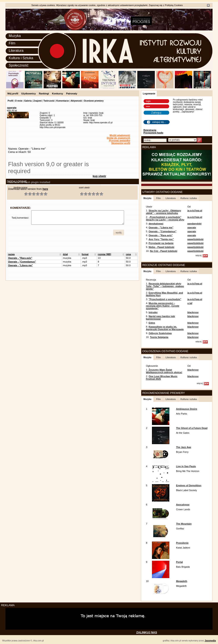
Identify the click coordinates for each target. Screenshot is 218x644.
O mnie (19, 101)
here (45, 189)
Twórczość (49, 101)
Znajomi (37, 101)
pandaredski (194, 224)
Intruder (153, 312)
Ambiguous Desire (186, 409)
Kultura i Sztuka (21, 58)
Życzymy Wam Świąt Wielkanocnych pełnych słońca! (164, 371)
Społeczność (19, 65)
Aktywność (76, 101)
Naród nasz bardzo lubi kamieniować (160, 318)
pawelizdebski (195, 239)
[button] (119, 233)
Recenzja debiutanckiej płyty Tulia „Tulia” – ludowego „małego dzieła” (165, 286)
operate (192, 227)
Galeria (28, 101)
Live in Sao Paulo (186, 466)
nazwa (11, 254)
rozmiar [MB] (105, 254)
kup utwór (99, 176)
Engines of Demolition (189, 485)
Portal (179, 562)
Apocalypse (183, 505)
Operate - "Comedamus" (22, 262)
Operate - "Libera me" (20, 265)
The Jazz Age (183, 447)
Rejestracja (150, 130)
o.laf (190, 303)
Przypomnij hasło (153, 133)
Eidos (152, 323)
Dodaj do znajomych (118, 138)
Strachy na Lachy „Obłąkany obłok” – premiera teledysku (163, 212)
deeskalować (156, 224)
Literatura (16, 51)
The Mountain (184, 524)
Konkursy (58, 94)
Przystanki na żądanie (161, 243)
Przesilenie (182, 543)
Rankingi (44, 94)
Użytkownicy (29, 94)
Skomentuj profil (121, 143)
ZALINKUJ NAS (147, 632)
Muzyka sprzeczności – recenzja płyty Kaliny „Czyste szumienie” (163, 306)
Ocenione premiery (94, 101)
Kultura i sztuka (189, 198)
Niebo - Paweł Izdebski (162, 247)
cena (129, 254)
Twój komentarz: (20, 218)
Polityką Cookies (174, 5)
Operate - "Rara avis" (20, 258)
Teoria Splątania (159, 337)
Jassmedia (210, 641)
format (85, 254)
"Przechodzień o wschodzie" (165, 299)
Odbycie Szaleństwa (160, 333)
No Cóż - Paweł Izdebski (164, 251)
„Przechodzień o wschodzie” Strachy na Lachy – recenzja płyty (165, 218)
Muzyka (15, 36)
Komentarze (62, 101)
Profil (10, 101)
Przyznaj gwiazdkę (120, 141)
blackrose (193, 312)
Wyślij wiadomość (120, 135)
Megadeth (181, 581)
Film (12, 43)
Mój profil (13, 94)
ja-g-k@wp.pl (195, 211)
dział (65, 254)
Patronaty (72, 94)
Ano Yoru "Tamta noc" (161, 239)
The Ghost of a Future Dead (192, 428)
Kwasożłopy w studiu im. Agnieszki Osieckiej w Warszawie (165, 328)
